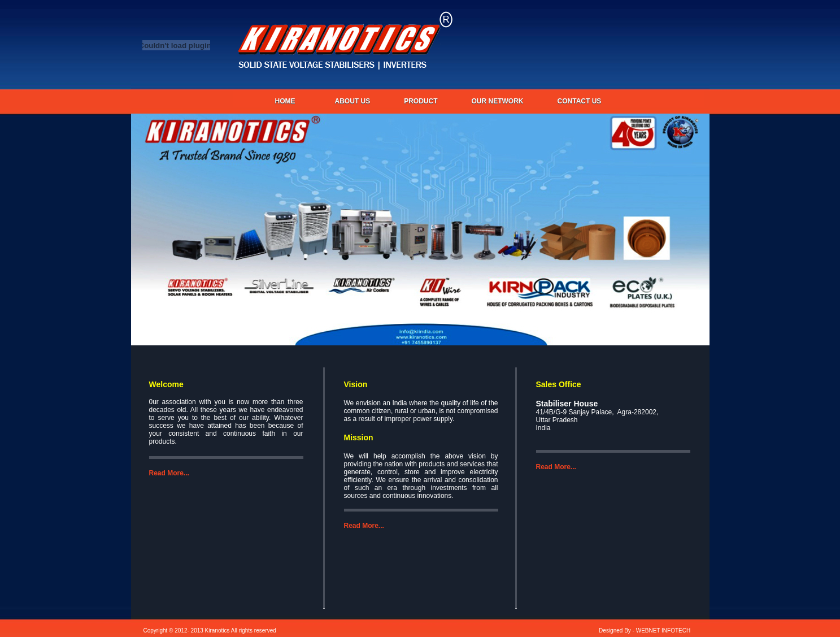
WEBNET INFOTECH (663, 630)
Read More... (169, 473)
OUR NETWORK (498, 101)
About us (353, 101)
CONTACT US (580, 101)
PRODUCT (421, 101)
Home (285, 101)
